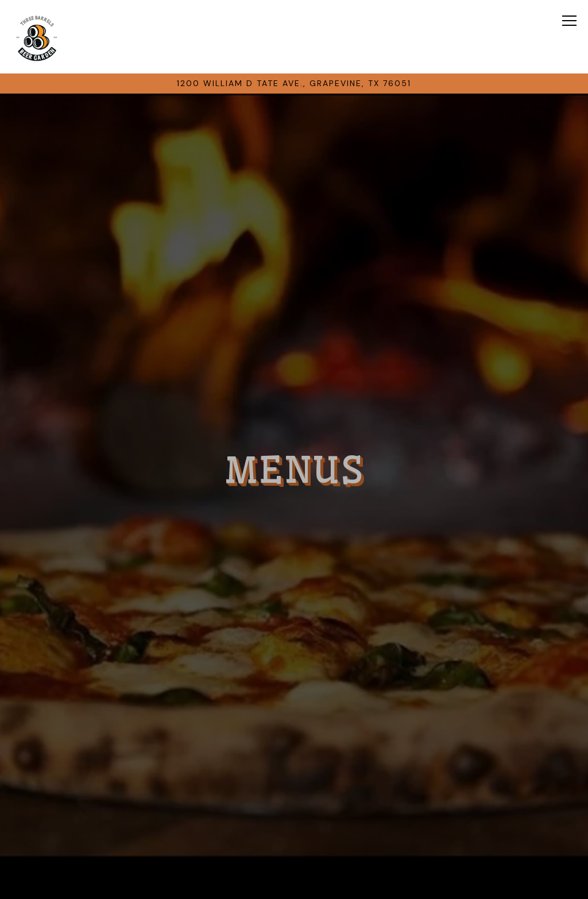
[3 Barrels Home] (37, 37)
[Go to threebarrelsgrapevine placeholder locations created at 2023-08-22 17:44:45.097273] (294, 84)
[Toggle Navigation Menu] (570, 21)
